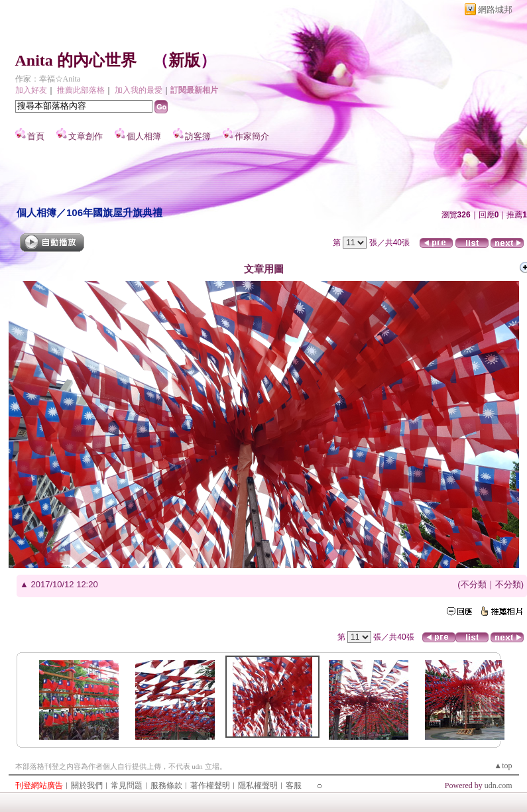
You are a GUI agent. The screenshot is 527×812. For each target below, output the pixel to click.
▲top (503, 766)
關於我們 (87, 785)
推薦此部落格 (81, 90)
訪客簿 (198, 136)
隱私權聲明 (258, 785)
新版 (184, 60)
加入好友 (31, 90)
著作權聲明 (210, 785)
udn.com (498, 785)
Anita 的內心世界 (76, 60)
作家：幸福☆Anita (48, 79)
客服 (294, 785)
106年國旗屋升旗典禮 (114, 212)
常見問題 (127, 785)
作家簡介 (252, 136)
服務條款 (166, 785)
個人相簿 (144, 136)
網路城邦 (495, 10)
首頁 (36, 136)
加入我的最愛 (139, 90)
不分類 (474, 584)
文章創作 (86, 136)
